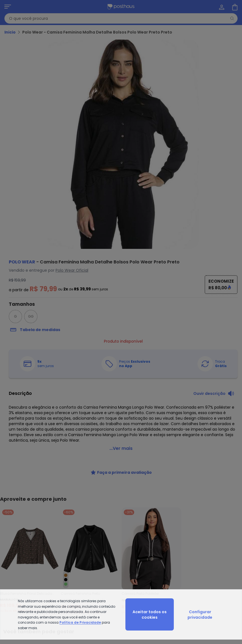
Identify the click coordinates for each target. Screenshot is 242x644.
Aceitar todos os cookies (150, 615)
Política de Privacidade (80, 622)
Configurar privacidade (200, 615)
